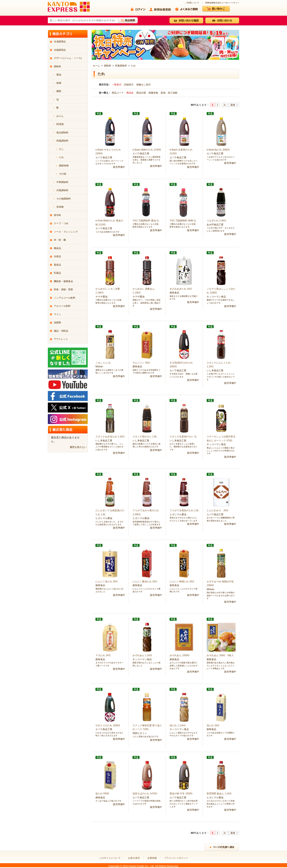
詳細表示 (129, 85)
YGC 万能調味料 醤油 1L (146, 221)
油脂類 (57, 323)
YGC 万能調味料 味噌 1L (183, 221)
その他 (63, 174)
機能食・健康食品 (63, 281)
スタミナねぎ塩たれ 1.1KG (110, 437)
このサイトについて (110, 858)
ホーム (96, 66)
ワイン (57, 314)
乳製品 (57, 273)
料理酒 (60, 124)
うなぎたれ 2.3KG (216, 221)
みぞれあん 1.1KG (142, 655)
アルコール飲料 (62, 306)
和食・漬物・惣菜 (63, 289)
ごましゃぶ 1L (103, 363)
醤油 (59, 75)
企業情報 (152, 858)
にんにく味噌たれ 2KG (182, 582)
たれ (133, 66)
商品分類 (141, 93)
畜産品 (57, 265)
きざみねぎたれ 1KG (181, 289)
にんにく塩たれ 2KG (107, 582)
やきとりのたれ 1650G (108, 725)
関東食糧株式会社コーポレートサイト (222, 3)
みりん (60, 116)
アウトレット (61, 339)
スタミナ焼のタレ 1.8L (145, 437)
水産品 (57, 256)
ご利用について (192, 3)
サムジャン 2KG (141, 363)
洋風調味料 (62, 190)
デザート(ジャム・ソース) (68, 58)
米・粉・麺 (60, 240)
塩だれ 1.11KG (178, 725)
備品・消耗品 (61, 331)
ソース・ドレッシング (66, 232)
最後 (233, 105)
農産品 (57, 248)
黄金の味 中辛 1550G (181, 794)
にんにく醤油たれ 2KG (145, 582)
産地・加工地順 (169, 93)
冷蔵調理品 (60, 50)
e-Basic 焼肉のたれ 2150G (147, 150)
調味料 (108, 66)
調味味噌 (64, 166)
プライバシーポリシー (176, 858)
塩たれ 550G (102, 794)
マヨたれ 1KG (103, 655)
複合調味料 (62, 133)
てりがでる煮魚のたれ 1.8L (184, 510)
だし (61, 149)
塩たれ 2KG (213, 725)
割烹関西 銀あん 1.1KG (219, 794)
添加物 (60, 207)
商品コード (118, 93)
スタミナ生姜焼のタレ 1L (183, 437)
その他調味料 (64, 199)
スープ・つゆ (61, 223)
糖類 (59, 91)
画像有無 (154, 93)
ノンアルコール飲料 (65, 298)
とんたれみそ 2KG (217, 510)
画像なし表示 (143, 85)
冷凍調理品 (60, 42)
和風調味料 (121, 66)
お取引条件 (134, 858)
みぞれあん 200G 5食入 (220, 655)
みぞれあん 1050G (179, 655)
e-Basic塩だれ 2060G (218, 150)
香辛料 (57, 215)
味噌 (59, 83)
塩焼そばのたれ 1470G (145, 794)
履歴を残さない (78, 447)
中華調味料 (62, 182)
